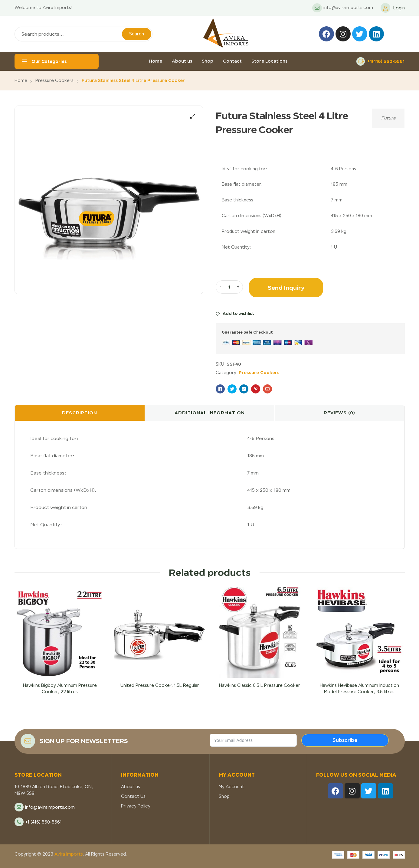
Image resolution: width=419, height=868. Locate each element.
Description (80, 413)
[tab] (80, 413)
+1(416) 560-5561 (386, 61)
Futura (388, 118)
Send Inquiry (286, 287)
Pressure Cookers (54, 80)
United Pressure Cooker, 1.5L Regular (160, 685)
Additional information (210, 413)
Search (137, 34)
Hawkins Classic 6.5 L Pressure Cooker (260, 685)
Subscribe (345, 740)
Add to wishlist (238, 313)
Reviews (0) (339, 413)
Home (21, 80)
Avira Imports (68, 854)
